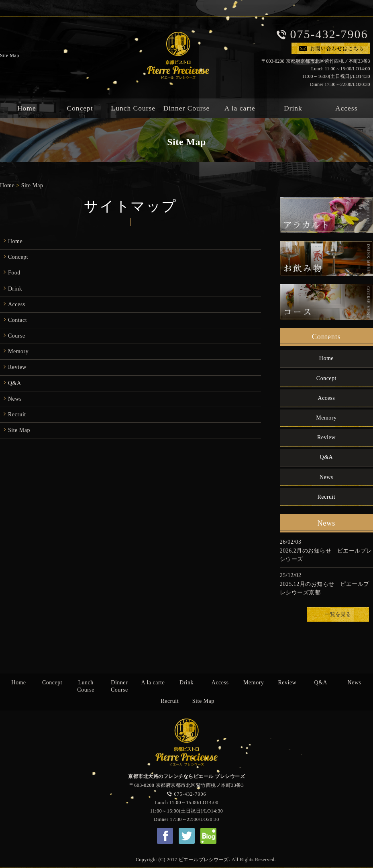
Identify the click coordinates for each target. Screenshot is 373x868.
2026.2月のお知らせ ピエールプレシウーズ (326, 555)
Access (17, 304)
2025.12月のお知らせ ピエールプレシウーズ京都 (325, 588)
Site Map (32, 185)
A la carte (240, 108)
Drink (293, 108)
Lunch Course (133, 108)
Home (7, 185)
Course (17, 336)
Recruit (17, 415)
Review (17, 367)
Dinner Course (187, 108)
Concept (80, 108)
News (15, 399)
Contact (17, 320)
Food (14, 273)
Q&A (15, 383)
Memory (18, 351)
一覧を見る (338, 614)
